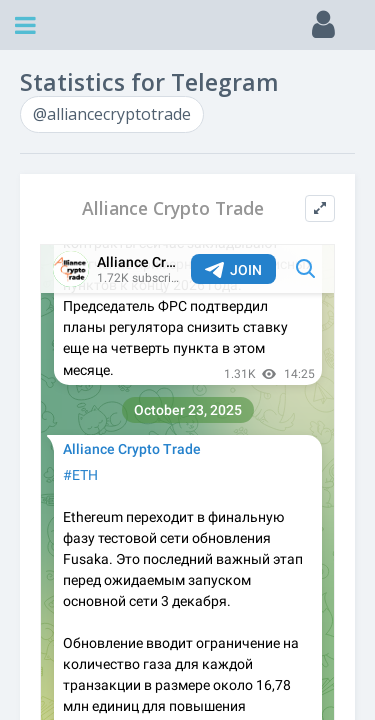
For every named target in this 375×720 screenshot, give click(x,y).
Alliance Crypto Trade (173, 208)
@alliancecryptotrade (112, 114)
